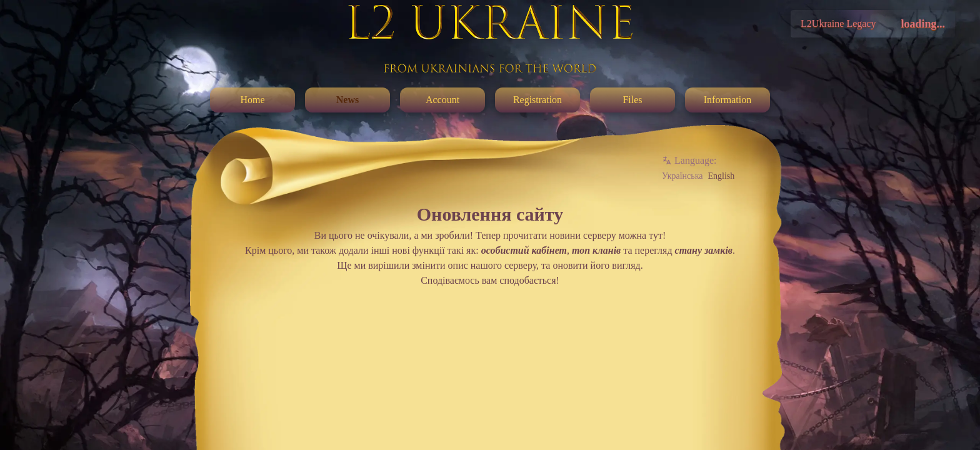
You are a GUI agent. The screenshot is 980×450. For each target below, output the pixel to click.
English (721, 176)
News (347, 100)
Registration (537, 100)
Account (442, 100)
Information (727, 100)
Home (252, 100)
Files (632, 100)
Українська (682, 176)
